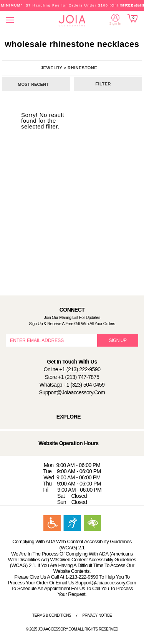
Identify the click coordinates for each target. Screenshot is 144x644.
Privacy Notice (97, 615)
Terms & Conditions (52, 615)
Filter (103, 84)
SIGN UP (118, 340)
